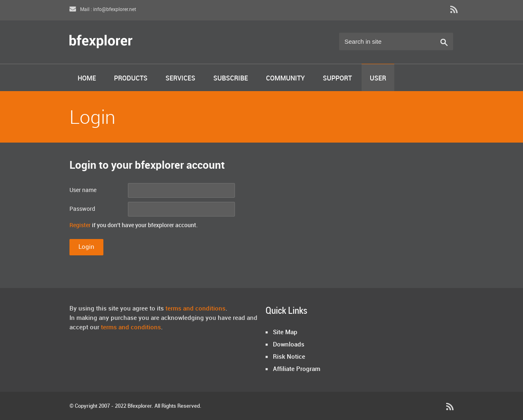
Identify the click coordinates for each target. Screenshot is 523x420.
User (378, 79)
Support (337, 79)
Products (131, 79)
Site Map (285, 333)
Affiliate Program (297, 369)
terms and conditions (196, 309)
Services (180, 79)
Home (87, 79)
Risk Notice (289, 357)
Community (285, 79)
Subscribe (231, 79)
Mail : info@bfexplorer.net (103, 10)
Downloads (289, 345)
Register (80, 225)
